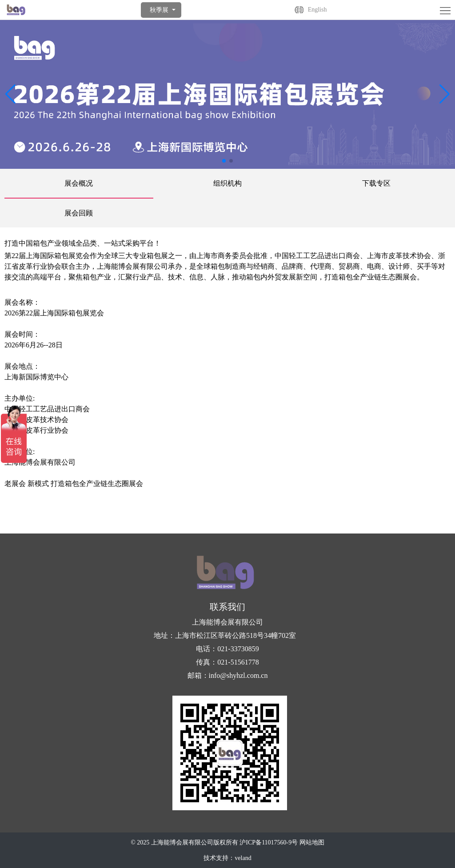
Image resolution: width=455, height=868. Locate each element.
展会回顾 (79, 213)
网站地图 (312, 842)
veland (243, 858)
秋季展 (159, 10)
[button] (445, 94)
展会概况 (79, 183)
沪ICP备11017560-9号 (269, 842)
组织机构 (227, 183)
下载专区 (376, 183)
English (317, 10)
